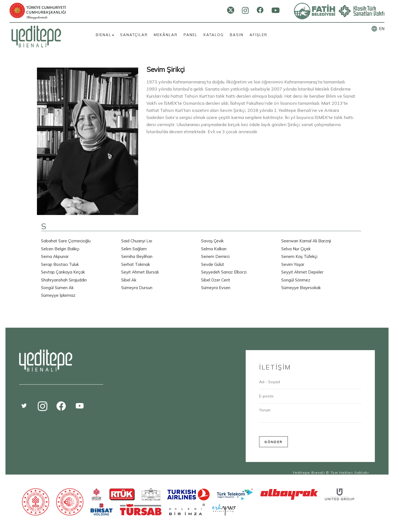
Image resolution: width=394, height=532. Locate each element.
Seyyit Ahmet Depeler (302, 272)
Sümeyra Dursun (137, 288)
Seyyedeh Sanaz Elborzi (224, 272)
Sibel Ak (129, 280)
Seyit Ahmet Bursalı (140, 272)
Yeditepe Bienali (309, 473)
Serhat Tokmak (136, 264)
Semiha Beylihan (137, 256)
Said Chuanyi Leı (137, 241)
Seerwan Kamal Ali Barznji (306, 241)
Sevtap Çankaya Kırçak (63, 272)
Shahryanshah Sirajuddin (64, 280)
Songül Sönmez (296, 280)
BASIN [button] (237, 35)
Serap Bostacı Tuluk (60, 264)
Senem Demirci (215, 256)
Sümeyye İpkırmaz (58, 295)
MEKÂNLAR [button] (166, 35)
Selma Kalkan (214, 249)
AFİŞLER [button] (258, 35)
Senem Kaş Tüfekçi (299, 256)
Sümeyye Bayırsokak (301, 288)
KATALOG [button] (214, 35)
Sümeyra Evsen (216, 288)
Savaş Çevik (212, 241)
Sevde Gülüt (213, 264)
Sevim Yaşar (293, 264)
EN (382, 29)
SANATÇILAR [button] (134, 35)
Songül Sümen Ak (57, 288)
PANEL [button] (191, 35)
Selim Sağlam (134, 249)
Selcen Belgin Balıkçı (60, 249)
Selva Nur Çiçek (296, 249)
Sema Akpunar (55, 256)
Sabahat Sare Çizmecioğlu (66, 241)
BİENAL (105, 35)
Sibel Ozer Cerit (216, 280)
